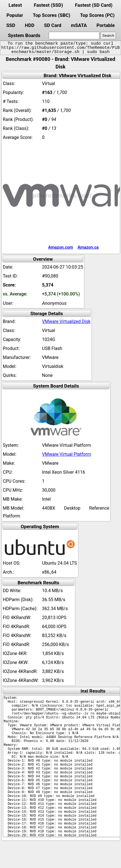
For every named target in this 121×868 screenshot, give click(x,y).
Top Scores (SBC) (52, 15)
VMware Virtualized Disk (66, 321)
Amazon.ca (88, 247)
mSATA (79, 25)
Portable (105, 25)
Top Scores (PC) (97, 15)
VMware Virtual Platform (67, 454)
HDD (30, 25)
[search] (74, 36)
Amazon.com (61, 247)
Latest (15, 5)
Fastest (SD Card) (94, 5)
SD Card (53, 25)
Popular (15, 15)
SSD (11, 25)
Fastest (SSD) (48, 5)
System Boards (24, 35)
